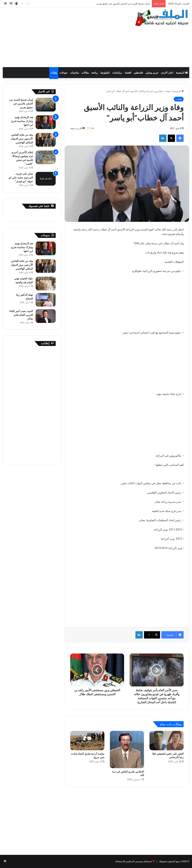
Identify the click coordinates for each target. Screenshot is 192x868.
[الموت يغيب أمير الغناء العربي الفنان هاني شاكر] (46, 316)
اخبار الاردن (167, 73)
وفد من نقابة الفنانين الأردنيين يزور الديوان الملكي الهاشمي (22, 139)
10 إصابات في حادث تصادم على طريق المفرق (127, 4)
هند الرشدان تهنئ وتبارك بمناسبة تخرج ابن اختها (22, 121)
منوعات (64, 73)
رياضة (95, 73)
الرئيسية (182, 73)
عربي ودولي (152, 73)
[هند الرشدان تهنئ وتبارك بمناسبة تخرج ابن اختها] (46, 122)
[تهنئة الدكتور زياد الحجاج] (46, 300)
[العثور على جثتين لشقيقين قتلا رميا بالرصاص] (167, 741)
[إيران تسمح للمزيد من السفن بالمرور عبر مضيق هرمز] (46, 105)
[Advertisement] (63, 37)
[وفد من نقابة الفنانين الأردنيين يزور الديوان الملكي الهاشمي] (46, 140)
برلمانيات (117, 73)
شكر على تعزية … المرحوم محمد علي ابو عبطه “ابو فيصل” (21, 178)
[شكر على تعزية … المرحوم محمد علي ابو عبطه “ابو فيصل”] (46, 179)
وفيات (54, 73)
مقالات (85, 73)
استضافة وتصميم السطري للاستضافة (134, 861)
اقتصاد (128, 73)
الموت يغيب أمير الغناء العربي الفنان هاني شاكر (21, 315)
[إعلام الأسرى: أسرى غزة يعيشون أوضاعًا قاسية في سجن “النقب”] (46, 157)
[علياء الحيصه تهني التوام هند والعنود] (46, 284)
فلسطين (138, 73)
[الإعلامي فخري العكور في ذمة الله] (127, 750)
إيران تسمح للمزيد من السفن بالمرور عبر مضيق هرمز (21, 103)
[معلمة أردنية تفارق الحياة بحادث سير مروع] (87, 741)
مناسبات (75, 73)
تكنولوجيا (105, 73)
